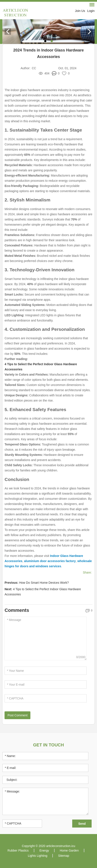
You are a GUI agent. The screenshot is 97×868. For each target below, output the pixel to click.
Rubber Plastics (18, 850)
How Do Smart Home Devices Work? (44, 583)
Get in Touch (49, 745)
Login (91, 11)
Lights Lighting (38, 856)
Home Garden (69, 850)
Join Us (80, 11)
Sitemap (63, 856)
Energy (44, 850)
